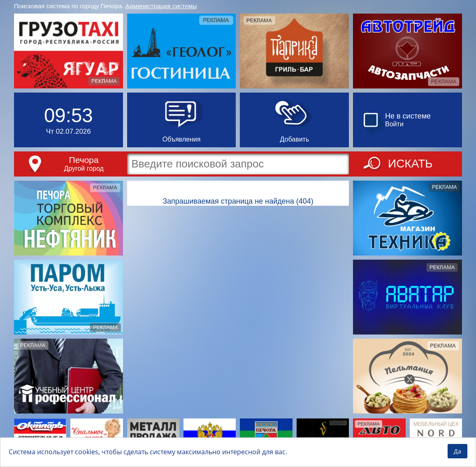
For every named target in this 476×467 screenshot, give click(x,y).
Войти (394, 124)
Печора (84, 160)
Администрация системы (161, 6)
